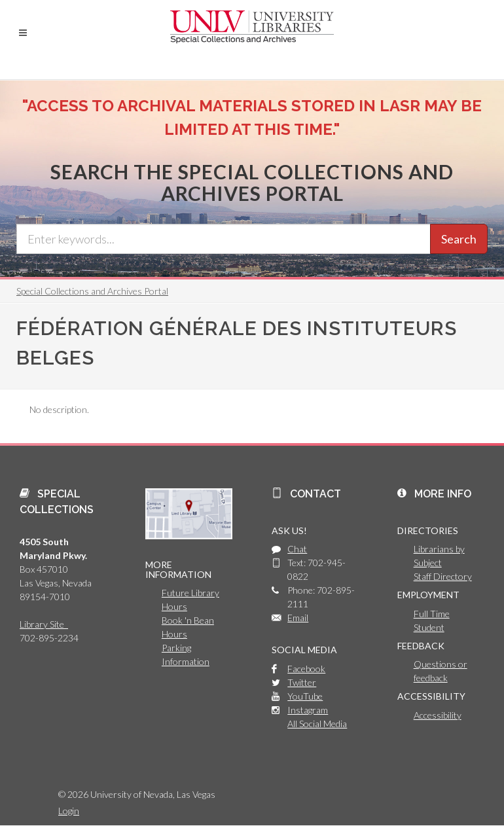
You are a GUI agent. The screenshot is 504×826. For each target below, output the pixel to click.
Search (459, 239)
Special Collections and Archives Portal (92, 291)
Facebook (306, 669)
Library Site (44, 624)
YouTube (305, 696)
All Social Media (317, 724)
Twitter (302, 682)
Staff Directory (443, 576)
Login (69, 811)
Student (429, 627)
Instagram (308, 710)
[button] (23, 33)
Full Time (432, 614)
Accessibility (438, 715)
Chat (297, 549)
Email (298, 618)
